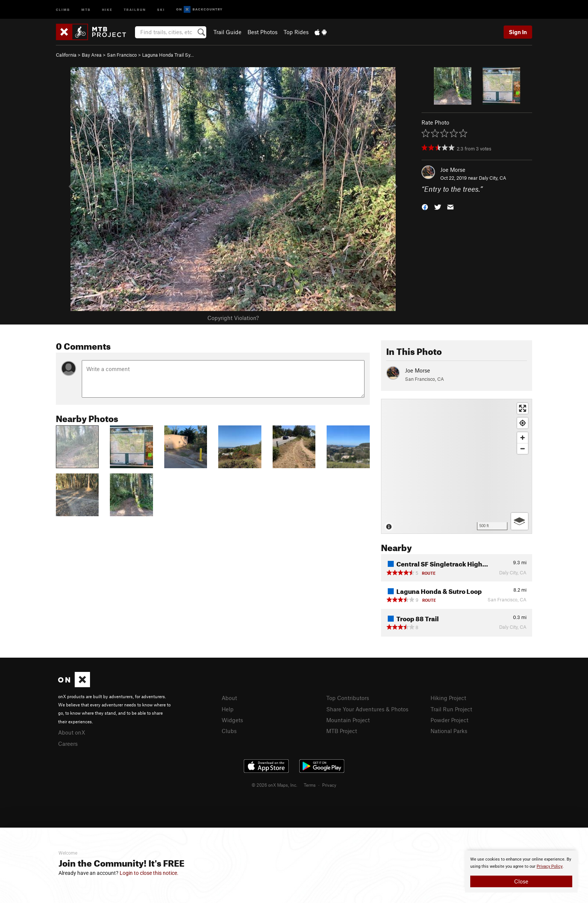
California (66, 55)
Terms (310, 785)
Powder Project (449, 720)
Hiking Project (448, 698)
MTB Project (342, 731)
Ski (161, 9)
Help (228, 709)
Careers (68, 744)
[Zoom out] (523, 448)
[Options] (520, 521)
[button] (425, 207)
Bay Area (92, 55)
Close (521, 881)
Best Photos (262, 32)
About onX (72, 732)
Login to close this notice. (149, 873)
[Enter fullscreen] (523, 408)
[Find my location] (523, 423)
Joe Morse (453, 170)
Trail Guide (227, 32)
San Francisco (122, 55)
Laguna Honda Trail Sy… (168, 55)
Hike (107, 9)
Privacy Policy (550, 866)
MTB (86, 9)
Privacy (329, 785)
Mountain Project (348, 720)
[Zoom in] (523, 438)
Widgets (232, 720)
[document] (521, 871)
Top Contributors (348, 698)
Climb (63, 9)
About (229, 698)
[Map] (457, 466)
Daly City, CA (493, 178)
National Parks (449, 731)
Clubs (229, 731)
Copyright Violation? (233, 318)
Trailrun (135, 9)
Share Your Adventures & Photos (367, 709)
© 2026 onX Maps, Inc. (274, 785)
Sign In (518, 32)
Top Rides (296, 32)
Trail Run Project (451, 709)
